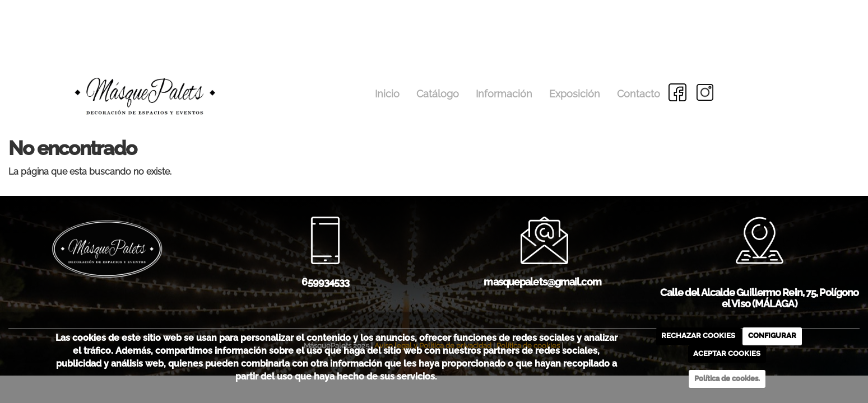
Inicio (387, 94)
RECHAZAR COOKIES (698, 336)
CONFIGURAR (772, 336)
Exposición (575, 94)
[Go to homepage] (114, 77)
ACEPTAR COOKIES (727, 353)
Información (504, 94)
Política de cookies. (727, 379)
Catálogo (438, 94)
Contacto (639, 94)
